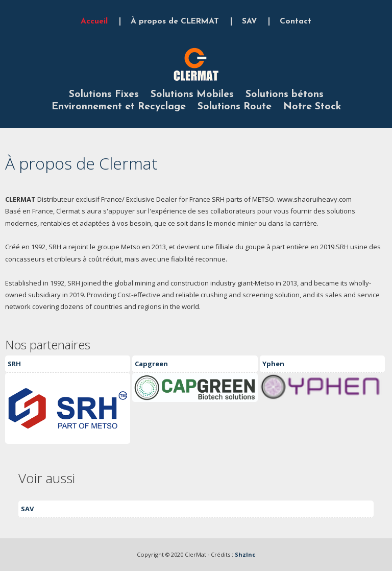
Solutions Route (235, 107)
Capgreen (151, 364)
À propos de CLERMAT (175, 21)
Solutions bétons (285, 94)
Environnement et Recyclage (119, 107)
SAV (249, 21)
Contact (296, 21)
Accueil (94, 21)
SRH (14, 364)
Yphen (273, 364)
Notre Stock (312, 107)
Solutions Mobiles (192, 94)
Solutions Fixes (104, 94)
